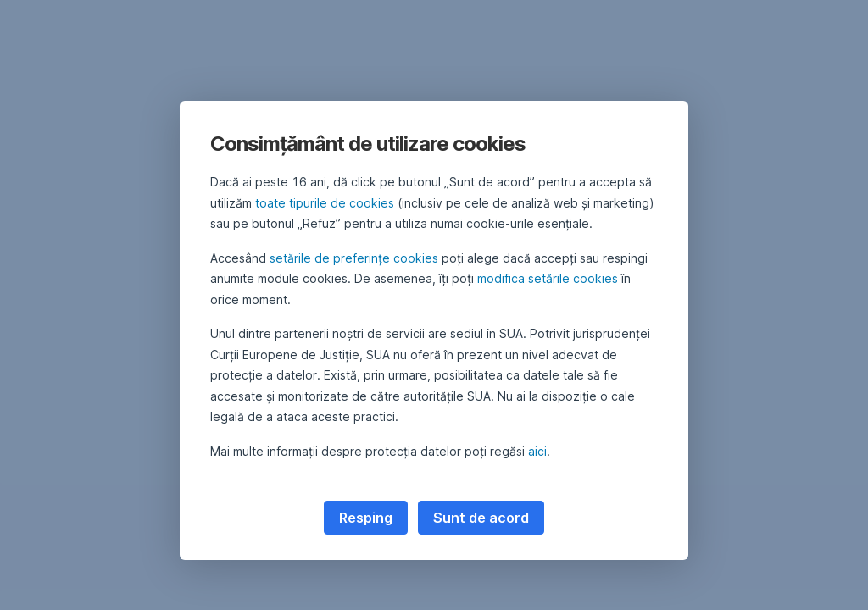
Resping (366, 518)
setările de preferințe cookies (354, 258)
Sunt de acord (481, 518)
